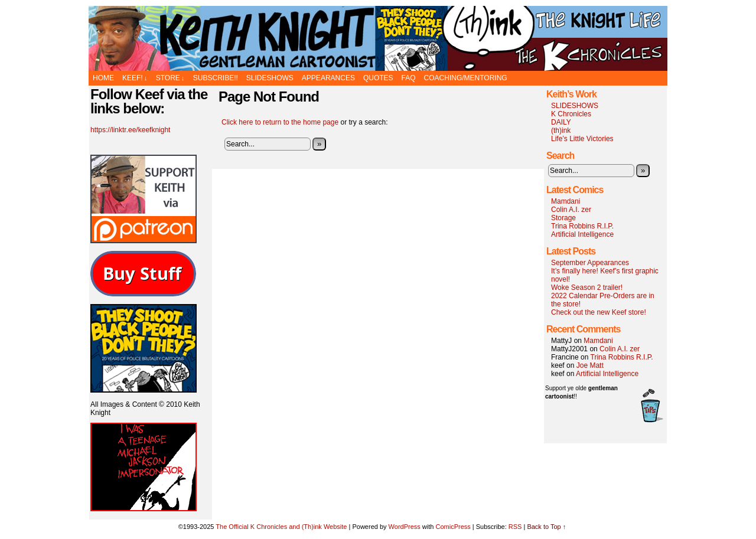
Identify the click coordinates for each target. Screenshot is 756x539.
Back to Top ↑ (546, 527)
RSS (515, 527)
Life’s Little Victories (582, 139)
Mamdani (566, 201)
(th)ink (561, 130)
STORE (170, 78)
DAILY (561, 122)
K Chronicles (571, 114)
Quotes (378, 78)
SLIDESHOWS (270, 78)
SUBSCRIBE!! (216, 78)
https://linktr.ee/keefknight (130, 130)
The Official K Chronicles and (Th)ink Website (378, 38)
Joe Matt (590, 365)
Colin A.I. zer (571, 210)
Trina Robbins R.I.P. (582, 226)
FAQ (409, 78)
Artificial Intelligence (582, 234)
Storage (563, 218)
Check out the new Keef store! (599, 312)
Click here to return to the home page (280, 122)
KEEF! (135, 78)
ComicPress (453, 527)
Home (103, 78)
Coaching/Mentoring (466, 78)
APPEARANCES (328, 78)
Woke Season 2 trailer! (587, 288)
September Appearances (590, 263)
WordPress (405, 527)
